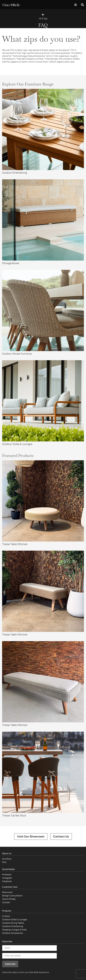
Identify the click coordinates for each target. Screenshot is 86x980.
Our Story (7, 859)
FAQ (4, 862)
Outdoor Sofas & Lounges (15, 919)
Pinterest (7, 875)
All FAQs (43, 18)
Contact (6, 902)
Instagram (7, 878)
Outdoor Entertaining (13, 926)
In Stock (6, 916)
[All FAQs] (43, 15)
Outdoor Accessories (13, 933)
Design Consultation (12, 896)
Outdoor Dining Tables (13, 923)
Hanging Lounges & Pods (14, 930)
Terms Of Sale (9, 899)
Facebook (7, 881)
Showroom (7, 892)
